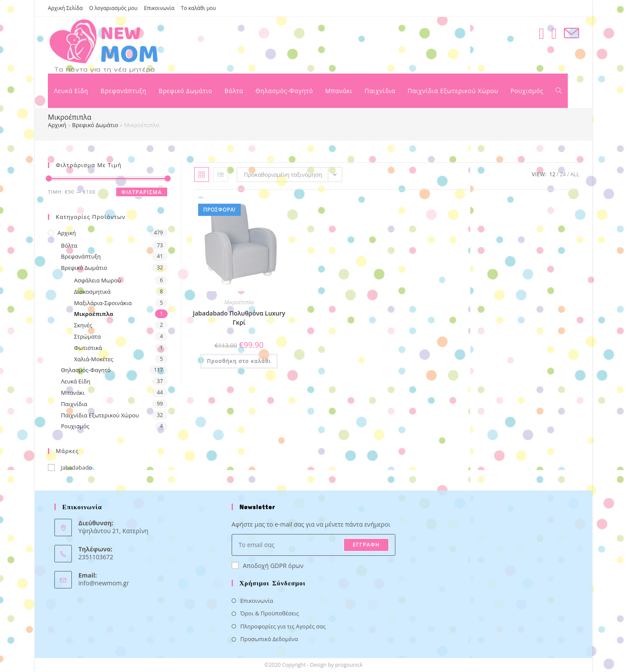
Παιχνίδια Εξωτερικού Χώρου (100, 415)
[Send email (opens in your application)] (571, 33)
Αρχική (57, 125)
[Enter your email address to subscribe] (314, 545)
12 (553, 174)
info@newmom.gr (104, 583)
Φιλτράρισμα (142, 192)
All (575, 174)
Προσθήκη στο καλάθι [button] (239, 361)
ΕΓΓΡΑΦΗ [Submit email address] (366, 545)
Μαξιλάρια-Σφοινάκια (103, 303)
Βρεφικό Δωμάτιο (95, 125)
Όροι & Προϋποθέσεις (270, 613)
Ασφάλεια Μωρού (98, 280)
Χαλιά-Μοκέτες (94, 359)
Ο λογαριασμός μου (113, 8)
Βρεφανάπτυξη (81, 256)
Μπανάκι (73, 393)
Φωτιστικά (88, 348)
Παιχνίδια (74, 404)
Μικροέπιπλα (94, 314)
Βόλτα (69, 245)
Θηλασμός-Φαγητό (86, 370)
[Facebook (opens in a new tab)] (541, 33)
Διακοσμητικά (92, 292)
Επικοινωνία (159, 8)
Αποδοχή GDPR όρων (268, 566)
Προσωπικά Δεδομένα (269, 639)
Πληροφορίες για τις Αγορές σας (283, 626)
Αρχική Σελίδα (65, 8)
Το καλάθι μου (199, 8)
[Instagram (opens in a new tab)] (554, 33)
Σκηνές (83, 325)
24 (563, 174)
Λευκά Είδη (76, 381)
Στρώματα (87, 336)
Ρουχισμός (75, 426)
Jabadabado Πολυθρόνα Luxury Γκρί (239, 318)
